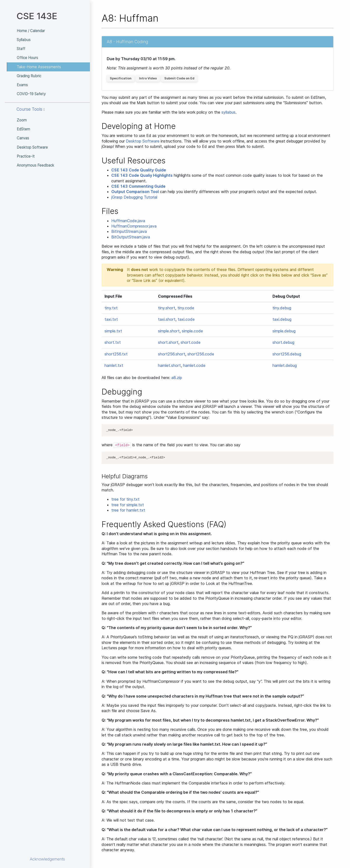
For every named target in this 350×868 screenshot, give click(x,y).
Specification (121, 78)
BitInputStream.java (129, 231)
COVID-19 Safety (31, 94)
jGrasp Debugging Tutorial (134, 197)
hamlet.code (194, 365)
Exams (22, 85)
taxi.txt (111, 319)
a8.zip (177, 378)
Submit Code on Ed (179, 78)
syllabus (228, 112)
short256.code (201, 354)
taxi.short (167, 319)
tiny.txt (111, 308)
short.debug (283, 342)
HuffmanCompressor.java (134, 226)
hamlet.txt (114, 365)
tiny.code (186, 308)
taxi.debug (282, 319)
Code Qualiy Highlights (142, 175)
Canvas (23, 138)
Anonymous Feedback (35, 165)
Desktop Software (32, 147)
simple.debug (284, 331)
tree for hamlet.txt (128, 510)
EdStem (23, 129)
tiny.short (167, 308)
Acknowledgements (47, 859)
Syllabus (24, 40)
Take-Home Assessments (39, 67)
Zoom (22, 120)
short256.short (172, 354)
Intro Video (148, 78)
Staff (21, 49)
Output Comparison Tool (135, 192)
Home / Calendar (31, 31)
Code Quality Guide (139, 170)
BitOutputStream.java (131, 237)
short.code (191, 342)
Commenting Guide (138, 186)
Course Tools (31, 109)
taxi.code (186, 319)
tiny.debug (282, 308)
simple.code (192, 331)
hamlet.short (169, 365)
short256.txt (116, 354)
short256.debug (287, 354)
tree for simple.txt (128, 505)
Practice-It (26, 156)
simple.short (169, 331)
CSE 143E (37, 16)
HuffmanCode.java (128, 221)
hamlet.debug (285, 365)
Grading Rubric (29, 76)
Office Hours (27, 58)
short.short (168, 342)
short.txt (113, 342)
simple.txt (113, 331)
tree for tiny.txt (125, 499)
